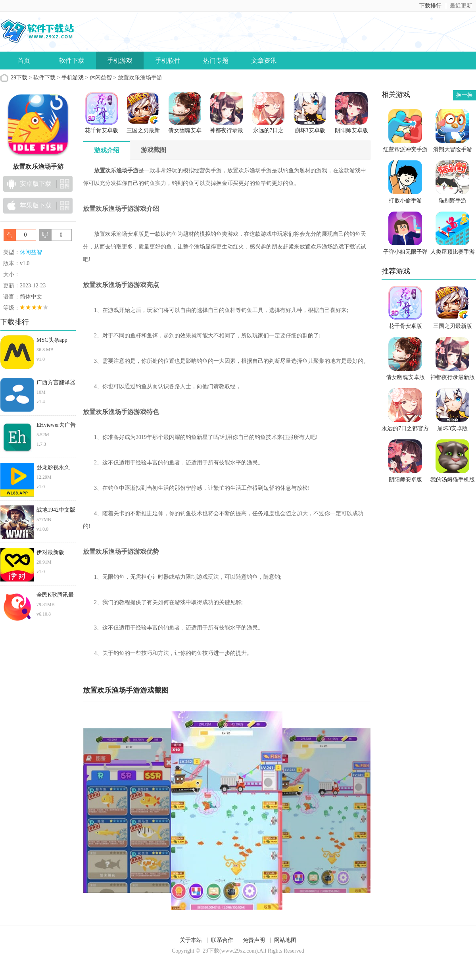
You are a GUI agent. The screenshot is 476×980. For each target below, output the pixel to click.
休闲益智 (101, 78)
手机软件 (168, 61)
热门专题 (216, 61)
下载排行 (430, 6)
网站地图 (285, 940)
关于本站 (191, 940)
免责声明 (254, 940)
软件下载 (72, 61)
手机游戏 (120, 61)
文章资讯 (264, 61)
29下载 (19, 78)
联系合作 (222, 940)
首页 (24, 61)
